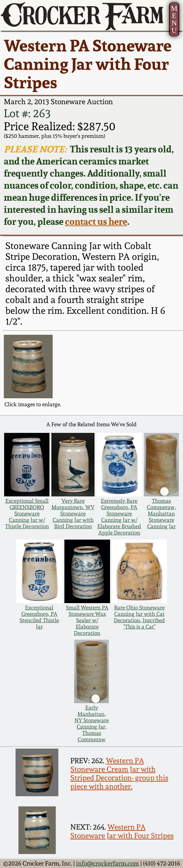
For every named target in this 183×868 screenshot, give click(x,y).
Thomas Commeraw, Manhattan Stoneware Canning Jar (161, 514)
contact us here (96, 221)
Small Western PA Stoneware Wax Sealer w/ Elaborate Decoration (87, 620)
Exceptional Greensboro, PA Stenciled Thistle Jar (39, 617)
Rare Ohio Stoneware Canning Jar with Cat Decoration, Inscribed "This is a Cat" (139, 617)
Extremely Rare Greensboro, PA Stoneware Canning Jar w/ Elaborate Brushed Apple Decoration (119, 517)
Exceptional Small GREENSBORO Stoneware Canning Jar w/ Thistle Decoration (27, 514)
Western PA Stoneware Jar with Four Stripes (122, 831)
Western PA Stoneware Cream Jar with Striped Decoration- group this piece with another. (119, 773)
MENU (174, 19)
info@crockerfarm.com (108, 863)
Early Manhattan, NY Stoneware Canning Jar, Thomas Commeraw (92, 723)
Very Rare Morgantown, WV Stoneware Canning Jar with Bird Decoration (73, 514)
